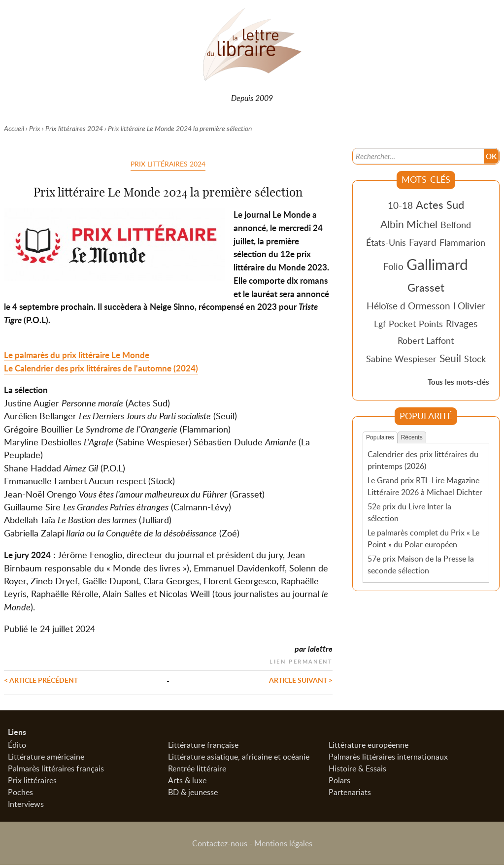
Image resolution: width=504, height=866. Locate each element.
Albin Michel (409, 224)
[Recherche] (418, 156)
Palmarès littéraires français (56, 769)
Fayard (423, 242)
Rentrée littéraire (197, 769)
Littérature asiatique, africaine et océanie (239, 758)
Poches (20, 793)
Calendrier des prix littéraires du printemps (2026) (423, 460)
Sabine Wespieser (401, 359)
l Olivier (469, 306)
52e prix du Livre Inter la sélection (409, 512)
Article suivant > (301, 680)
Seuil (450, 358)
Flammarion (462, 242)
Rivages (462, 323)
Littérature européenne (369, 746)
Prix (35, 128)
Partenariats (350, 793)
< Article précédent (41, 680)
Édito (17, 746)
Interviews (26, 805)
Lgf (380, 324)
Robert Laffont (426, 340)
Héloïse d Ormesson (408, 306)
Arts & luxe (187, 781)
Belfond (456, 225)
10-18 (400, 205)
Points (431, 324)
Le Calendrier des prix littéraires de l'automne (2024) (101, 368)
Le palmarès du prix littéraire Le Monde (77, 355)
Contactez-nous (220, 844)
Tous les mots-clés (458, 382)
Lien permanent (301, 660)
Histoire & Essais (357, 769)
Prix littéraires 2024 (74, 128)
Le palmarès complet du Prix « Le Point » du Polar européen (423, 538)
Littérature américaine (46, 758)
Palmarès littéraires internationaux (388, 758)
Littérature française (203, 746)
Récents (412, 437)
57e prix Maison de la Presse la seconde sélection (421, 564)
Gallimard (437, 264)
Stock (475, 359)
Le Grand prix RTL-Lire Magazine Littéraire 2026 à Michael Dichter (425, 486)
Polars (339, 781)
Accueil (14, 128)
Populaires (380, 437)
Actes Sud (440, 204)
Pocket (402, 324)
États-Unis (386, 242)
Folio (393, 266)
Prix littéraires (32, 781)
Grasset (426, 287)
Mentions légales (283, 844)
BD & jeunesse (193, 793)
